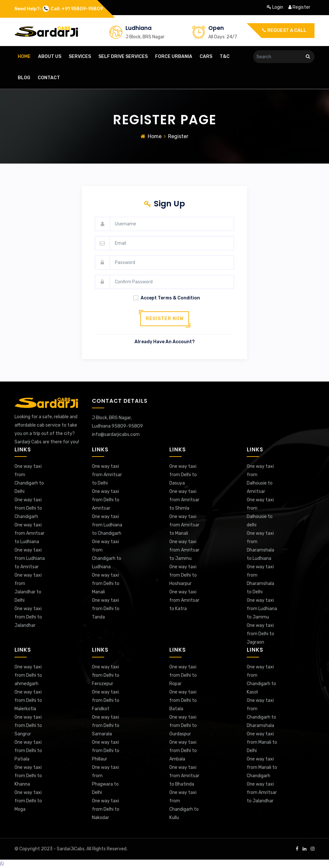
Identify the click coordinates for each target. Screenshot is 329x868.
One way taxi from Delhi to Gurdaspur (183, 726)
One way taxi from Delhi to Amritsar (106, 500)
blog (24, 78)
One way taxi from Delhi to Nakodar (106, 809)
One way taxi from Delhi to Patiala (28, 751)
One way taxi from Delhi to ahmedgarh (28, 675)
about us (50, 57)
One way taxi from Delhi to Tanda (106, 609)
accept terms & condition (165, 298)
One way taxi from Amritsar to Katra (184, 600)
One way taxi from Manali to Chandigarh (262, 767)
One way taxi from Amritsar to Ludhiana (30, 533)
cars (206, 57)
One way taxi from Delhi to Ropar (183, 675)
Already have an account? (165, 342)
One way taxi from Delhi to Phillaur (106, 751)
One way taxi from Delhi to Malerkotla (28, 700)
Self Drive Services (123, 57)
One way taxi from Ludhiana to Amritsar (30, 558)
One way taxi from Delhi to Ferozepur (106, 675)
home (24, 57)
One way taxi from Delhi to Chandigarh (28, 508)
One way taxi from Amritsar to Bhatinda (184, 776)
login (275, 7)
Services (80, 57)
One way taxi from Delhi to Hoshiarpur (183, 575)
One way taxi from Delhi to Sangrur (28, 726)
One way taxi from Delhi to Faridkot (106, 700)
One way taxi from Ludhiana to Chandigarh (107, 525)
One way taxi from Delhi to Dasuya (183, 475)
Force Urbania (174, 57)
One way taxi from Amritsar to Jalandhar (262, 793)
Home (155, 136)
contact (49, 78)
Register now (165, 319)
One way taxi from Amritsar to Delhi (107, 475)
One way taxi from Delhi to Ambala (183, 751)
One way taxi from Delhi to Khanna (28, 776)
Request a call (284, 30)
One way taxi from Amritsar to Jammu (184, 550)
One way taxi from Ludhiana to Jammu (262, 609)
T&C (225, 57)
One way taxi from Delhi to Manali (106, 584)
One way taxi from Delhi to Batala (183, 700)
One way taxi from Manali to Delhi (262, 742)
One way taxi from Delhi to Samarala (106, 726)
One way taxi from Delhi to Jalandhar (28, 617)
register (299, 7)
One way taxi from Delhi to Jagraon (260, 634)
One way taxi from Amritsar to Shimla (184, 500)
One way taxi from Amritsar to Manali (184, 525)
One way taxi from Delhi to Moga (28, 801)
